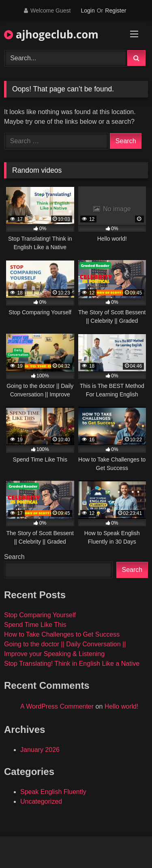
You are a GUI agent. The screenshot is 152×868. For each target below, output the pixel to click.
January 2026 (40, 750)
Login (88, 11)
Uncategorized (41, 801)
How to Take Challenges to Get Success (62, 634)
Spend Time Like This (35, 625)
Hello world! (122, 706)
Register (116, 11)
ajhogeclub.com (51, 34)
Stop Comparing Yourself (40, 615)
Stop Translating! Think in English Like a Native (72, 664)
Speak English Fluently (53, 792)
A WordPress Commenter (57, 706)
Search (14, 557)
